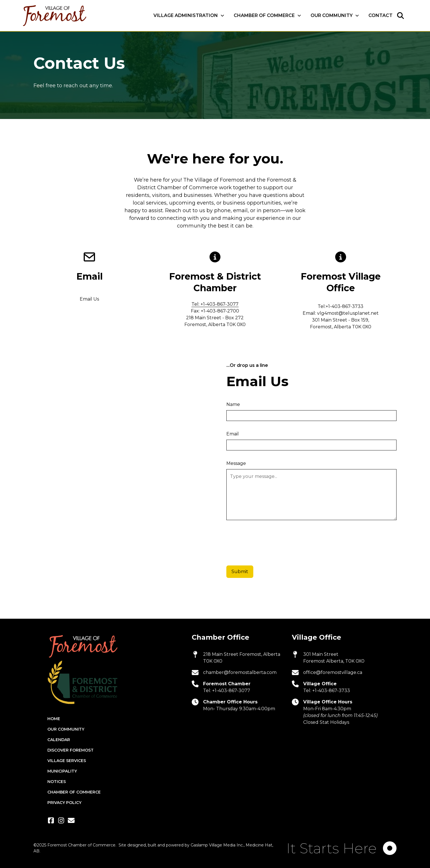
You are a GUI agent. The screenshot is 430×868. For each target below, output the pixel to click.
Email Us (89, 299)
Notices (57, 782)
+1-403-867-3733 (331, 691)
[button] (189, 16)
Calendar (59, 740)
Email (233, 434)
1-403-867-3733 (346, 306)
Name (233, 404)
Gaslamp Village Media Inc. (217, 845)
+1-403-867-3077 (231, 691)
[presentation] (269, 541)
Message (236, 463)
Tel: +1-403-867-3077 (215, 304)
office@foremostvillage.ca (333, 672)
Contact (381, 15)
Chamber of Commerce (74, 792)
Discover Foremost (70, 750)
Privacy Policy (64, 803)
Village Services (67, 761)
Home (54, 719)
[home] (54, 16)
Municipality (62, 771)
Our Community (66, 729)
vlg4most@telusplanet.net (348, 313)
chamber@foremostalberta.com (240, 672)
